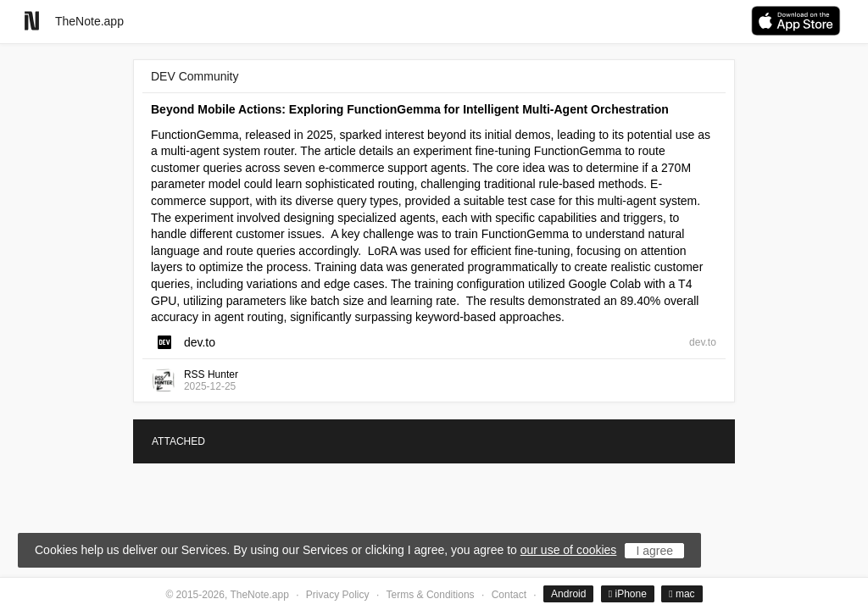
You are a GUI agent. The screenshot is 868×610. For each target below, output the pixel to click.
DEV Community (195, 76)
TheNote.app (89, 21)
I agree (654, 551)
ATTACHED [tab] (178, 441)
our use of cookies (569, 550)
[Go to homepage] (32, 21)
